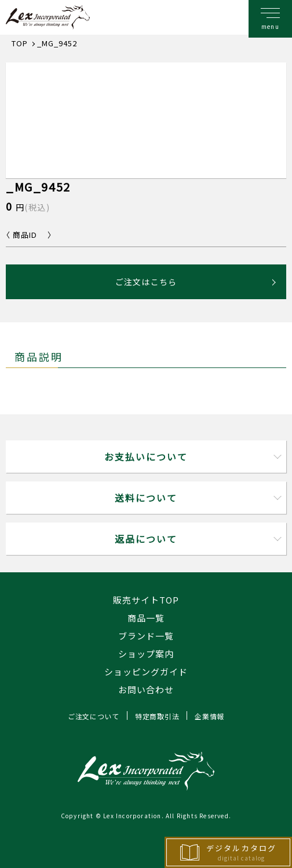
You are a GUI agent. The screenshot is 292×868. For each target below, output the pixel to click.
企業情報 (209, 716)
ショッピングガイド (146, 672)
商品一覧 (146, 618)
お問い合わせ (146, 689)
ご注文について (94, 716)
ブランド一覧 (146, 636)
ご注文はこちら (146, 282)
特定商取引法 (157, 716)
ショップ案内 (146, 654)
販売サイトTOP (146, 600)
